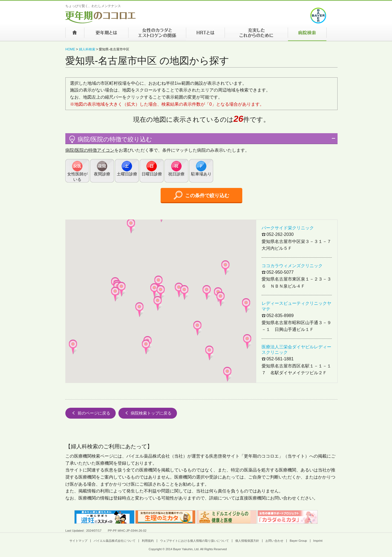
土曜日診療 (127, 174)
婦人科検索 (87, 49)
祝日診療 (176, 174)
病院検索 (307, 34)
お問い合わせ (274, 541)
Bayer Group (298, 541)
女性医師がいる (77, 177)
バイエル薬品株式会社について (115, 541)
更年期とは (106, 34)
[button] (158, 303)
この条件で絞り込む (201, 195)
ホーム (75, 34)
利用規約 (148, 541)
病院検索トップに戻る (148, 413)
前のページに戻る (91, 413)
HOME (70, 49)
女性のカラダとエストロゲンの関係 (157, 34)
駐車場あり (201, 174)
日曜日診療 (152, 174)
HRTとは (205, 34)
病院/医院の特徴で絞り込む (110, 139)
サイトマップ (78, 541)
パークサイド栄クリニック (288, 228)
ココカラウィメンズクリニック (292, 266)
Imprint (318, 541)
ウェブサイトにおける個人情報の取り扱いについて (195, 541)
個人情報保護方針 (247, 541)
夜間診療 (102, 174)
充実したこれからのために (256, 34)
